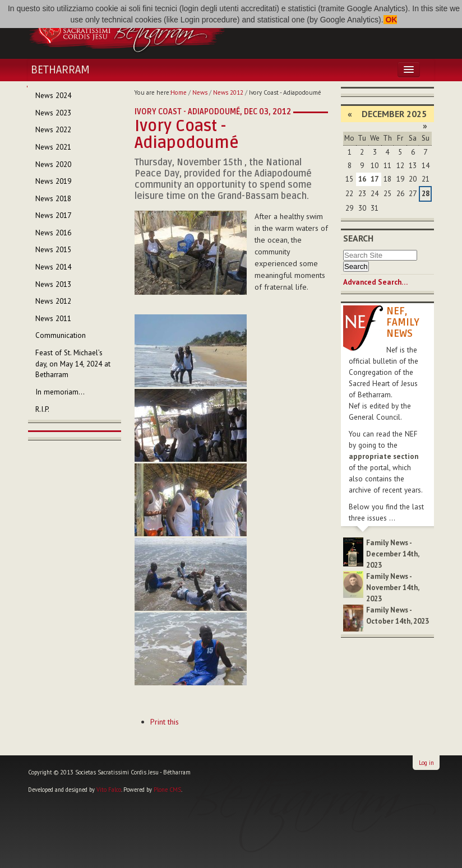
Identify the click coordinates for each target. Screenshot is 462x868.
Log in (426, 763)
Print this (165, 722)
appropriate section (384, 456)
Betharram (60, 70)
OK (391, 20)
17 (375, 179)
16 (362, 179)
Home (179, 92)
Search (358, 238)
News (200, 92)
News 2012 (228, 92)
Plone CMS (167, 790)
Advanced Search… (375, 282)
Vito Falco (109, 790)
